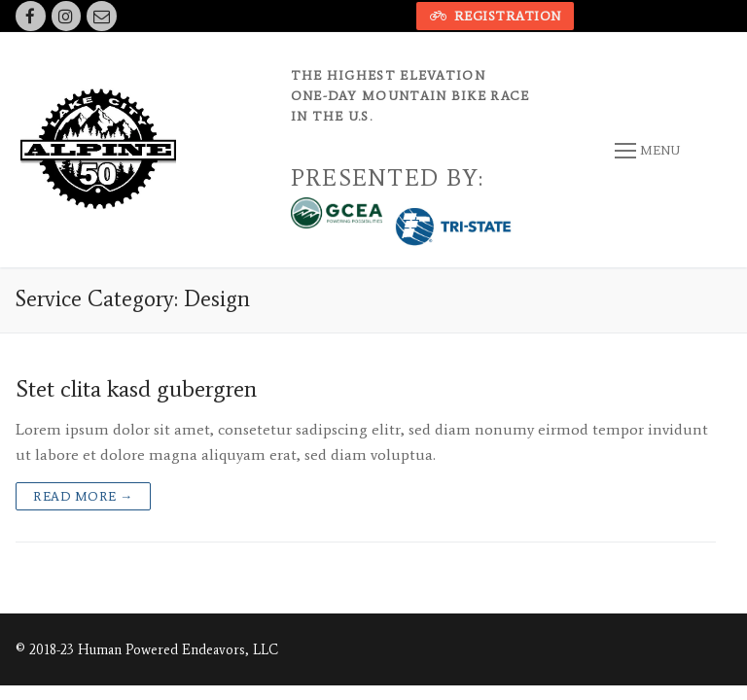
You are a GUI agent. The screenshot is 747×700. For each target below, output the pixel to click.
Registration (496, 16)
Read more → (83, 496)
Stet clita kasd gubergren (136, 388)
